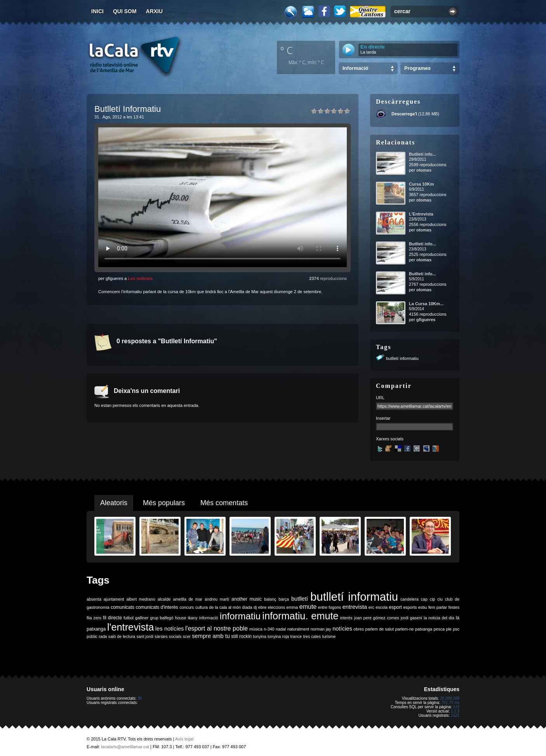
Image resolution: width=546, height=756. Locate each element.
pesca (439, 629)
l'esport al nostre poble (216, 628)
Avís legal (184, 739)
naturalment (298, 629)
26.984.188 (450, 698)
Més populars (164, 503)
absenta (94, 599)
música (256, 629)
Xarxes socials (390, 439)
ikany (193, 618)
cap (424, 599)
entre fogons (330, 607)
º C (287, 50)
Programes (417, 68)
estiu (423, 607)
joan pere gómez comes (377, 618)
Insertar (383, 418)
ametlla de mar (188, 599)
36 (140, 698)
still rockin (241, 636)
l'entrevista (130, 627)
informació (209, 618)
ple (449, 629)
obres (359, 629)
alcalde (164, 599)
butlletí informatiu (402, 358)
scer (187, 636)
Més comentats (224, 503)
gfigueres (426, 320)
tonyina (259, 636)
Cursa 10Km (421, 184)
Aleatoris (114, 503)
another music (247, 599)
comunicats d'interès (157, 607)
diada (247, 607)
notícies (342, 629)
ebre (262, 607)
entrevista (355, 607)
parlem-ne (405, 629)
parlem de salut (380, 629)
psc (456, 629)
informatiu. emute (300, 616)
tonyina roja (278, 636)
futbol (129, 618)
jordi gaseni (411, 618)
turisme (329, 636)
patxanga (424, 629)
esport (395, 607)
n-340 (269, 629)
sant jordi (145, 636)
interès (346, 618)
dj (255, 607)
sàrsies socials (168, 636)
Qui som (125, 11)
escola (382, 607)
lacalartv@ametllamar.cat (125, 747)
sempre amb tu (211, 636)
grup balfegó (162, 618)
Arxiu (155, 11)
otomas (424, 170)
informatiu (240, 616)
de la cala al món (225, 607)
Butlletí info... (423, 154)
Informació (355, 68)
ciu (440, 599)
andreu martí (217, 599)
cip (433, 599)
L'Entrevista (421, 214)
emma (292, 607)
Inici (97, 11)
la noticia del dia (439, 618)
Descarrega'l (404, 114)
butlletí (300, 599)
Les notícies (140, 278)
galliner (142, 618)
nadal (281, 629)
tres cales (312, 636)
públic (92, 636)
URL (380, 398)
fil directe (112, 618)
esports (410, 607)
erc (371, 607)
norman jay (321, 629)
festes (454, 607)
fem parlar (438, 607)
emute (308, 607)
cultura (202, 607)
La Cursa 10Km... (426, 304)
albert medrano (141, 599)
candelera (409, 599)
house (181, 618)
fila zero (94, 618)
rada (103, 636)
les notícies (170, 629)
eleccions (276, 607)
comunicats (123, 607)
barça (284, 599)
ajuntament (114, 599)
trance (296, 636)
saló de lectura (122, 636)
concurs (187, 607)
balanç (270, 599)
